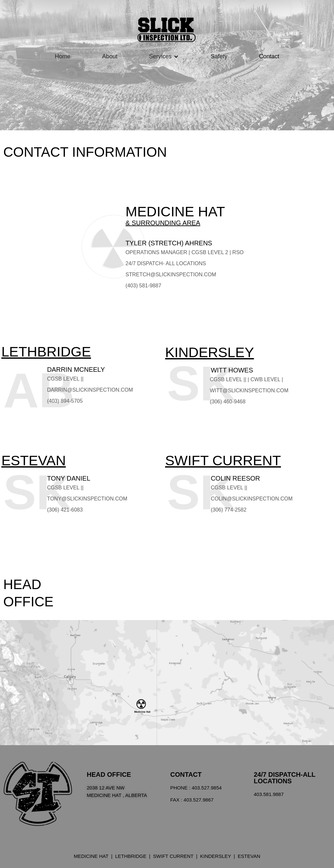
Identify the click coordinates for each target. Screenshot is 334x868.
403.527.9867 (199, 800)
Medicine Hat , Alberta (117, 795)
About (110, 56)
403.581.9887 (269, 794)
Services (160, 56)
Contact (269, 56)
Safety (219, 56)
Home (63, 56)
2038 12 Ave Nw (106, 788)
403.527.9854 (207, 788)
